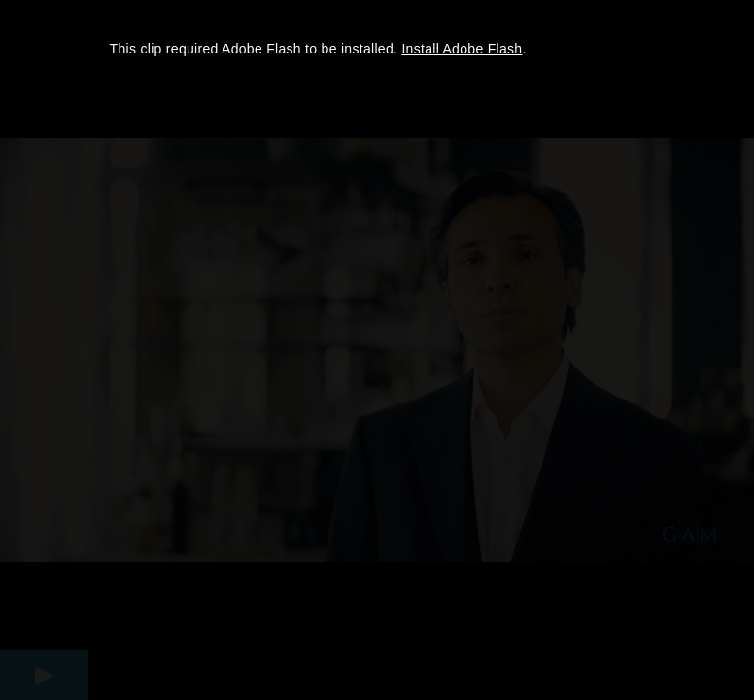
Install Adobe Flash (462, 49)
